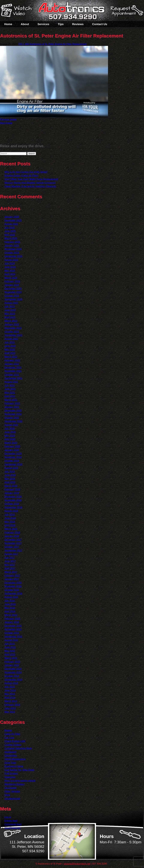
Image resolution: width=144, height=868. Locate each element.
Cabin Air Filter (12, 734)
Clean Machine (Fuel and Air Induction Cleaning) (30, 186)
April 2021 (10, 396)
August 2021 (11, 382)
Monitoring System (14, 784)
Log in (8, 817)
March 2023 (11, 321)
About (25, 24)
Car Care (9, 738)
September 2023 (13, 299)
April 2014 (10, 698)
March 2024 (11, 278)
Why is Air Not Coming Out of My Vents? (26, 172)
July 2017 (10, 558)
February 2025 (12, 242)
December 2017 (13, 540)
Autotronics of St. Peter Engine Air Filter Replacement (58, 44)
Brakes (8, 730)
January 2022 (12, 364)
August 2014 (11, 683)
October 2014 (12, 676)
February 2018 (12, 533)
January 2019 (12, 493)
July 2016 (10, 601)
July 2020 (10, 428)
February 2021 (12, 403)
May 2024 (10, 271)
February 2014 (12, 705)
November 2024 (13, 249)
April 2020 (10, 439)
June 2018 (10, 518)
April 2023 (10, 317)
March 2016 (11, 615)
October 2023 (12, 296)
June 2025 (10, 231)
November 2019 (13, 457)
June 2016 (10, 604)
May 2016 (10, 608)
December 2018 (13, 497)
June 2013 (10, 708)
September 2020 (13, 421)
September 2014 (13, 680)
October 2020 (12, 418)
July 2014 (10, 687)
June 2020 (10, 432)
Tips (61, 24)
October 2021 (12, 375)
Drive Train (10, 763)
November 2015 (13, 629)
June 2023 (10, 310)
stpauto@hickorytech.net (77, 864)
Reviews (78, 24)
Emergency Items (14, 766)
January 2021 (12, 407)
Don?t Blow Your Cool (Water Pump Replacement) (31, 179)
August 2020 (11, 425)
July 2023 (10, 306)
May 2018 (10, 522)
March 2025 (11, 238)
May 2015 (10, 651)
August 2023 (11, 303)
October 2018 (12, 504)
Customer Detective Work (18, 748)
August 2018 (11, 511)
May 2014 (10, 694)
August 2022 (11, 339)
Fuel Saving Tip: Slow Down (19, 770)
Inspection (10, 777)
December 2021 (13, 367)
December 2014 (13, 669)
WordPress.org (12, 828)
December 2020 (13, 411)
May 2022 (10, 350)
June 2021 (10, 389)
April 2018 (10, 525)
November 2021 (13, 371)
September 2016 (13, 593)
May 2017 (10, 565)
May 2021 (10, 393)
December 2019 (13, 454)
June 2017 (10, 561)
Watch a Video (18, 11)
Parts (7, 795)
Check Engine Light (15, 741)
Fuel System (11, 773)
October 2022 (12, 332)
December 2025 (13, 220)
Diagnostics (11, 756)
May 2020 (10, 436)
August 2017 (11, 554)
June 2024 (10, 267)
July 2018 (10, 515)
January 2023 (12, 324)
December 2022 (13, 328)
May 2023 (10, 314)
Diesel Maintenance (15, 759)
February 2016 (12, 619)
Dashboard (10, 752)
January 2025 (12, 246)
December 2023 (13, 289)
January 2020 (12, 450)
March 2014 (11, 701)
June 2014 (10, 690)
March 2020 (11, 443)
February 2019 (12, 489)
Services (43, 24)
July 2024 (10, 263)
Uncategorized (12, 799)
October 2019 (12, 461)
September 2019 (13, 464)
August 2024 (11, 260)
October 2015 (12, 633)
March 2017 (11, 572)
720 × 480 (24, 44)
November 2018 (13, 500)
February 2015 (12, 662)
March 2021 (11, 400)
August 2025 (11, 224)
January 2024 (12, 285)
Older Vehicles (12, 791)
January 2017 (12, 579)
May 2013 (10, 712)
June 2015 (10, 647)
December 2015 (13, 626)
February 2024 (12, 281)
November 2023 (13, 292)
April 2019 (10, 482)
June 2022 (10, 346)
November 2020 (13, 414)
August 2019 (11, 468)
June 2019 (10, 475)
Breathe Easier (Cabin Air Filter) (21, 176)
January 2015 (12, 665)
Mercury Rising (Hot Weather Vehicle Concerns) (30, 183)
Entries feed (11, 821)
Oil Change (10, 788)
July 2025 (10, 228)
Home (8, 24)
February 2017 (12, 576)
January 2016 (12, 622)
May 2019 (10, 479)
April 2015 (10, 654)
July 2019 (10, 472)
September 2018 (13, 507)
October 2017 (12, 547)
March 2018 (11, 529)
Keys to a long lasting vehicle (20, 781)
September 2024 (13, 256)
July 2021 (10, 385)
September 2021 (13, 378)
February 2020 (12, 446)
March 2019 (11, 486)
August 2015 (11, 640)
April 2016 (10, 611)
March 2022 (11, 357)
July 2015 (10, 644)
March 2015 (11, 658)
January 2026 (12, 217)
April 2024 (10, 274)
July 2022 (10, 342)
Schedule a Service (126, 12)
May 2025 (10, 235)
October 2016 (12, 590)
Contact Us (100, 24)
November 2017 (13, 543)
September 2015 (13, 637)
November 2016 (13, 586)
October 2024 (12, 253)
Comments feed (13, 824)
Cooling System (13, 745)
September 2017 (13, 550)
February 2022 (12, 360)
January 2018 (12, 536)
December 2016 (13, 583)
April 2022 (10, 353)
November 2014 (13, 672)
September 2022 (13, 335)
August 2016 (11, 597)
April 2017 (10, 568)
